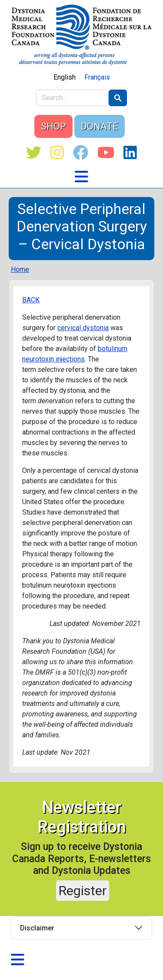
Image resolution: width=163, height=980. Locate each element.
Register (83, 891)
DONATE (100, 126)
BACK (31, 300)
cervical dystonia (83, 328)
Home (20, 269)
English (65, 77)
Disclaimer (37, 928)
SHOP (53, 126)
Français (97, 77)
